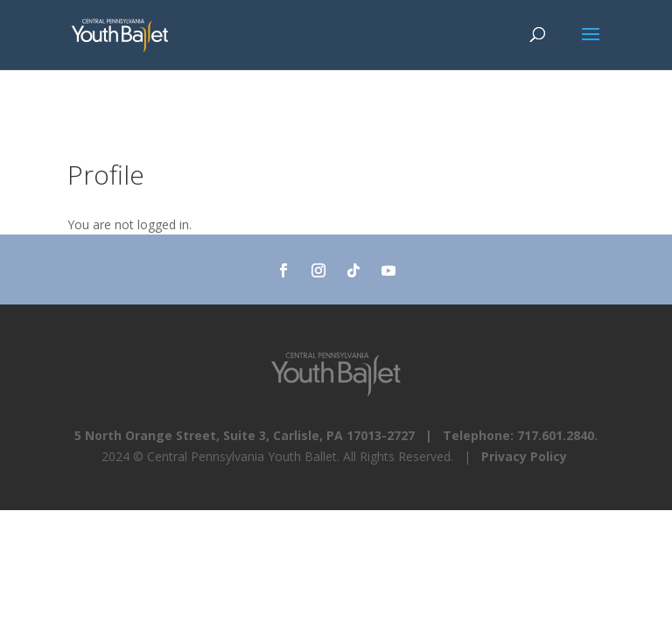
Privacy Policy (524, 456)
